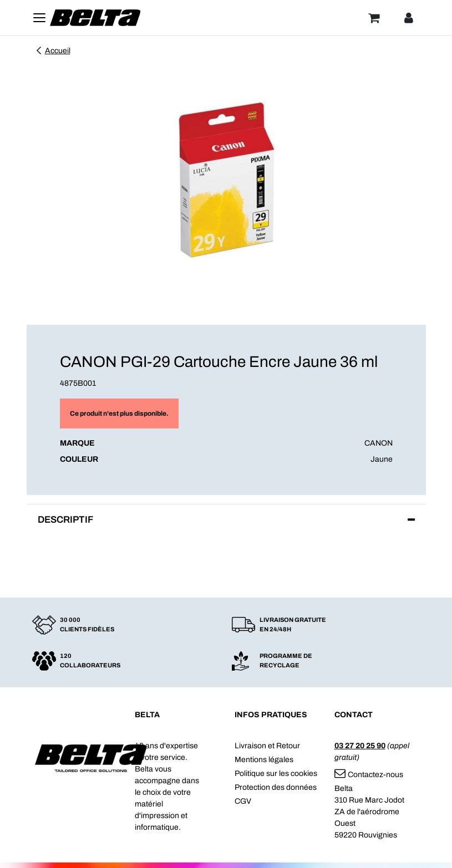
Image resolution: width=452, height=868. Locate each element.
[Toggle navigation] (39, 18)
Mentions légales (264, 760)
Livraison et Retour (267, 746)
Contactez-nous (369, 775)
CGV (243, 801)
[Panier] (374, 18)
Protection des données (276, 787)
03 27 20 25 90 (360, 746)
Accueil (53, 51)
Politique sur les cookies (276, 773)
